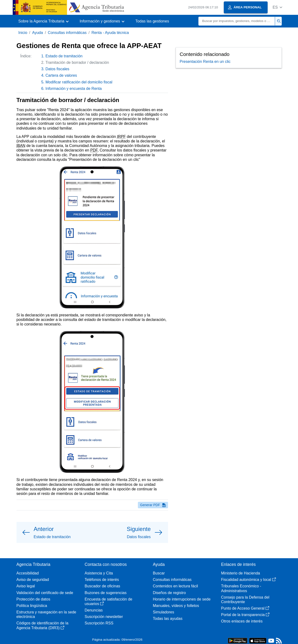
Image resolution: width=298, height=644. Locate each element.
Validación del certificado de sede (45, 593)
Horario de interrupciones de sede (182, 599)
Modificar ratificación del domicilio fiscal (79, 82)
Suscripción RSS (99, 623)
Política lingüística (32, 606)
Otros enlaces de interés (242, 621)
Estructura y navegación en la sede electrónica (46, 614)
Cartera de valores (61, 75)
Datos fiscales (57, 69)
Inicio (23, 33)
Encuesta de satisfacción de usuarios (109, 601)
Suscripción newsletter (104, 617)
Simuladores (164, 612)
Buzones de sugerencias (106, 593)
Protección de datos (33, 599)
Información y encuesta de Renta (74, 89)
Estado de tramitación (64, 56)
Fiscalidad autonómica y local (249, 580)
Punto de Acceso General (245, 608)
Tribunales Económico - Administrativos (241, 588)
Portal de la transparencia (245, 615)
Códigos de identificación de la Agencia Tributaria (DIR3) (42, 625)
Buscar (159, 573)
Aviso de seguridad (33, 580)
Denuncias (94, 610)
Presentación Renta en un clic (205, 62)
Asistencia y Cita (99, 573)
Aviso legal (26, 586)
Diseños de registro (169, 593)
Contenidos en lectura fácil (176, 586)
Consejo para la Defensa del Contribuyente (245, 600)
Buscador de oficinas (103, 586)
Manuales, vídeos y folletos (176, 606)
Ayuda (37, 33)
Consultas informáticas (67, 33)
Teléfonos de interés (102, 580)
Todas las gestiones (152, 21)
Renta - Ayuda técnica (110, 33)
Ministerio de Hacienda (241, 573)
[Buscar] (237, 21)
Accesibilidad (28, 573)
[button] (278, 7)
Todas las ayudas (168, 619)
